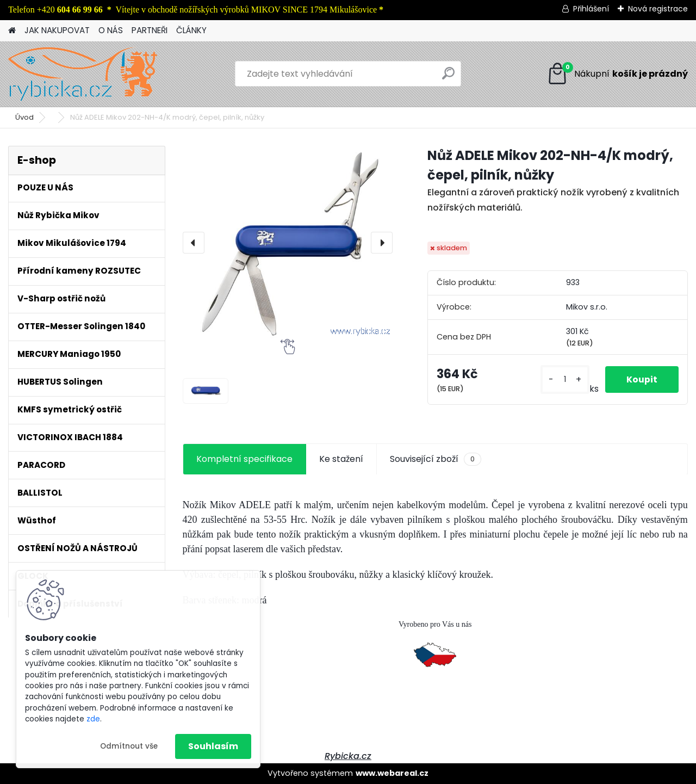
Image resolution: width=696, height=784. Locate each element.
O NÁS (111, 30)
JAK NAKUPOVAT (57, 30)
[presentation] (194, 243)
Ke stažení (341, 459)
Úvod (24, 117)
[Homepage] (12, 31)
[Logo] (83, 74)
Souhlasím (213, 746)
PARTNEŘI (150, 30)
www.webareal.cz (392, 773)
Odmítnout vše (129, 746)
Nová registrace (658, 9)
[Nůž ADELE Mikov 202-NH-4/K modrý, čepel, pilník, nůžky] (288, 242)
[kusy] (564, 379)
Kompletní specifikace (244, 459)
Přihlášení (591, 9)
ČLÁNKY (191, 30)
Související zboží (436, 459)
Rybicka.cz (348, 756)
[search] (448, 78)
